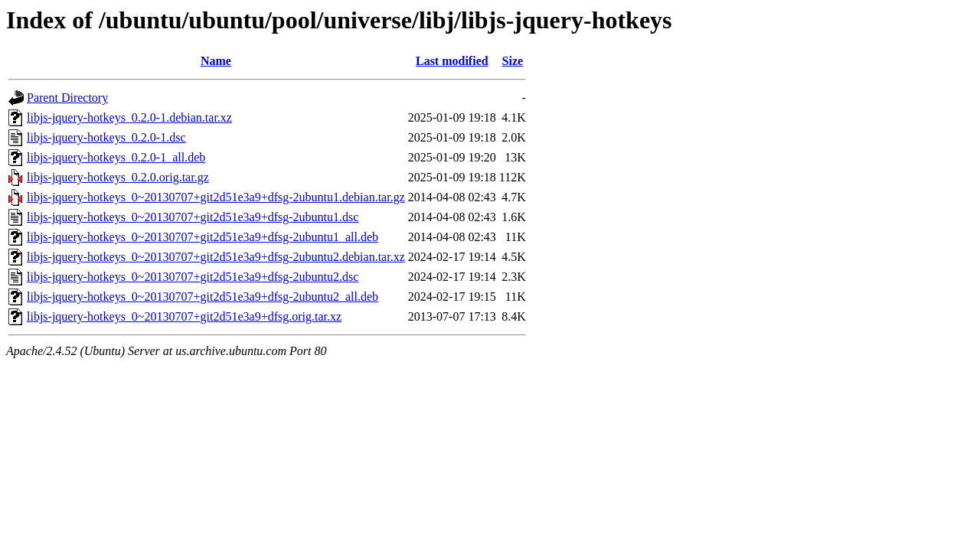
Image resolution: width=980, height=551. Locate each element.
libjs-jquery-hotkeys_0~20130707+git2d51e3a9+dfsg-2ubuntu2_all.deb (203, 297)
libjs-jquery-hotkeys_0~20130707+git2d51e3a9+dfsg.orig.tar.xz (184, 316)
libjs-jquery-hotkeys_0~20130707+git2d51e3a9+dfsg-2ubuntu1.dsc (193, 217)
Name (216, 61)
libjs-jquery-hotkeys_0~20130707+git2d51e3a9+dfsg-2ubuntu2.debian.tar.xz (216, 257)
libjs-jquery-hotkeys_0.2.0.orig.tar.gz (118, 177)
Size (513, 61)
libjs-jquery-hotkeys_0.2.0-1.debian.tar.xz (129, 117)
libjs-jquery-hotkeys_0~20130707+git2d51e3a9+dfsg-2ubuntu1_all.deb (203, 237)
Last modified (452, 61)
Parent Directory (67, 98)
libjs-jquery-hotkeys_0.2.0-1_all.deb (116, 157)
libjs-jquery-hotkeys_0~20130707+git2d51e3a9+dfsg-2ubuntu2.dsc (193, 277)
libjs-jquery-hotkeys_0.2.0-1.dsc (106, 137)
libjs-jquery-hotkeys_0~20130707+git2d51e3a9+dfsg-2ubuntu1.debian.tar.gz (216, 197)
